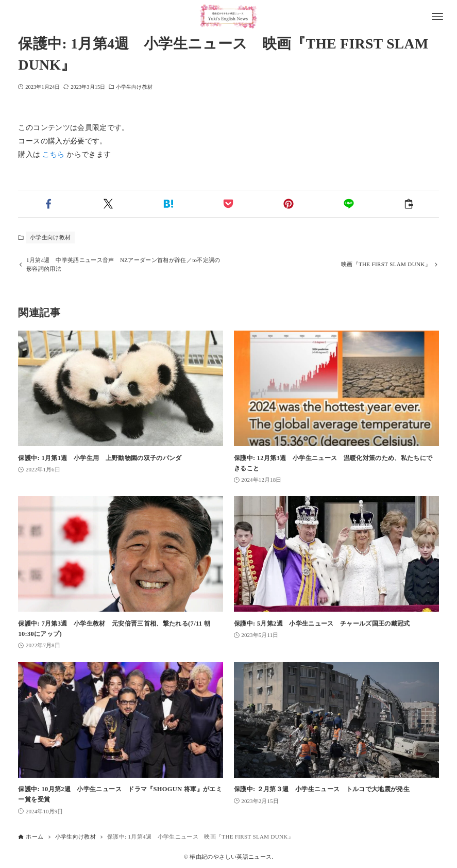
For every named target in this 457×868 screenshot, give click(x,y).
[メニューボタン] (437, 17)
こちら (53, 154)
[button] (48, 204)
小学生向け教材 (134, 87)
